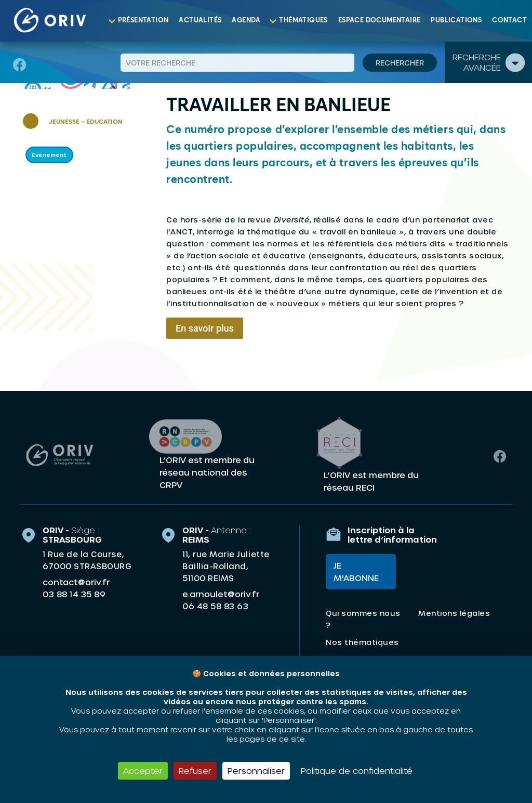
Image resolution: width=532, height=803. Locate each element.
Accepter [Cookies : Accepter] (143, 771)
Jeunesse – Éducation (86, 122)
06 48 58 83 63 (215, 606)
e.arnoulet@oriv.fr (221, 594)
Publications (456, 21)
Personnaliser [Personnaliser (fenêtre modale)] (256, 771)
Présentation (143, 21)
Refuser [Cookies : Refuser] (195, 771)
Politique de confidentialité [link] (357, 771)
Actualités (200, 21)
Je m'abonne (356, 571)
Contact (509, 21)
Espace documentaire (380, 21)
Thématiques (303, 21)
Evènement (49, 155)
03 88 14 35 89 (74, 594)
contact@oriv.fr (76, 582)
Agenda (246, 21)
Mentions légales (454, 613)
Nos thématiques (362, 642)
